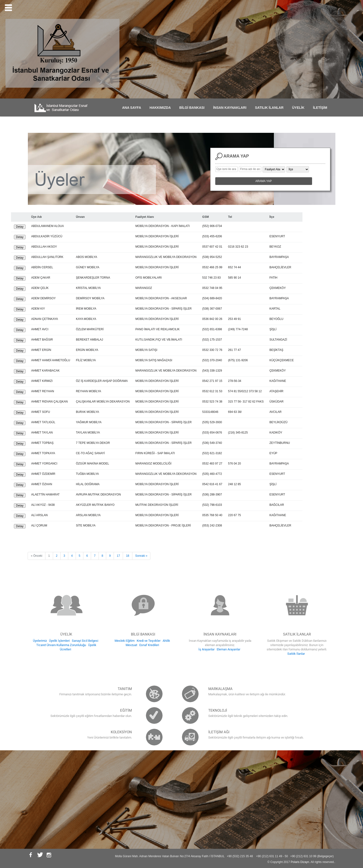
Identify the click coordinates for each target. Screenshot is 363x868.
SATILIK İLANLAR (271, 108)
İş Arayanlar (206, 649)
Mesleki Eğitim (125, 641)
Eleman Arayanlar (228, 649)
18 (127, 556)
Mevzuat (131, 645)
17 (118, 556)
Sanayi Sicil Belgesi (85, 641)
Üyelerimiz (40, 641)
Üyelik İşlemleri (59, 641)
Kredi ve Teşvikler (149, 641)
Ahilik (166, 641)
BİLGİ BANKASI (193, 108)
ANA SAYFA (133, 108)
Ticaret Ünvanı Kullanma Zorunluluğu (61, 645)
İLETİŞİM (322, 108)
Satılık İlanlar (296, 654)
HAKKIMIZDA (161, 108)
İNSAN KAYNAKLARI (231, 108)
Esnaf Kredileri (149, 645)
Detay (20, 227)
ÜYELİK (300, 108)
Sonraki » (141, 556)
